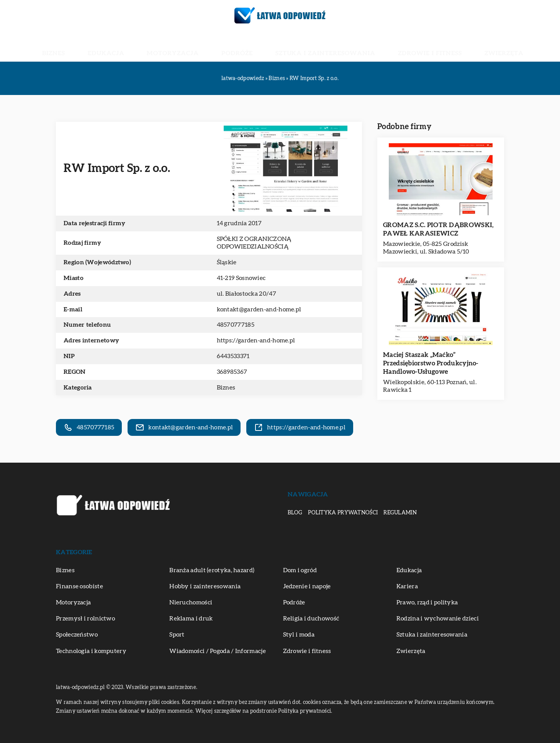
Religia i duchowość (311, 619)
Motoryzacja (198, 46)
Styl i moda (299, 635)
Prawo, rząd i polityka (427, 602)
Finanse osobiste (79, 586)
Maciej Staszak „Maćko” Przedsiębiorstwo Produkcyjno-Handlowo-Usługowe (431, 363)
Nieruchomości (191, 602)
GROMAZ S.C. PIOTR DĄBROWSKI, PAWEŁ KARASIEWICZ (438, 229)
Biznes (114, 46)
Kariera (407, 586)
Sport (177, 635)
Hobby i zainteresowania (205, 586)
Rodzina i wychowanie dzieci (438, 619)
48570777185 (236, 325)
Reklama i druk (191, 619)
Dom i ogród (300, 570)
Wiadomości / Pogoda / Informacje (218, 651)
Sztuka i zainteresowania (311, 46)
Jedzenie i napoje (307, 586)
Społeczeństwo (77, 635)
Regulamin (400, 513)
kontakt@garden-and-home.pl (259, 309)
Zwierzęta (445, 46)
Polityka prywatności (343, 513)
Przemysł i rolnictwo (85, 619)
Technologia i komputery (91, 651)
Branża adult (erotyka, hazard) (212, 570)
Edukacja (150, 46)
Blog (295, 513)
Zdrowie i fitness (391, 46)
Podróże (245, 46)
